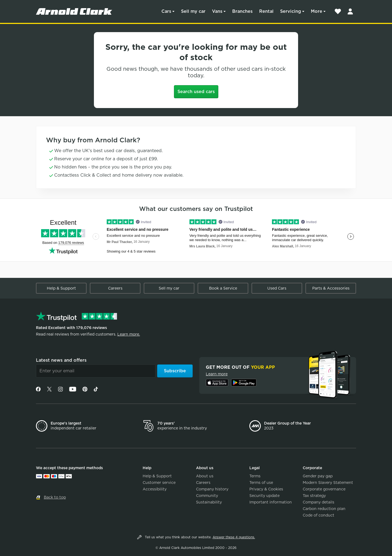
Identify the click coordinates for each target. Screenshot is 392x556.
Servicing (291, 11)
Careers (115, 288)
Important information (271, 502)
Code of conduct (318, 515)
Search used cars (196, 92)
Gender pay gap (318, 476)
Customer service (159, 483)
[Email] (96, 371)
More (317, 11)
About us (205, 476)
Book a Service (223, 288)
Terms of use (261, 483)
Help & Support (61, 288)
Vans (217, 11)
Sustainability (209, 502)
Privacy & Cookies (266, 489)
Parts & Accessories (331, 288)
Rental (266, 11)
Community (207, 496)
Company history (212, 489)
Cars (166, 11)
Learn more (217, 374)
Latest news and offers (61, 360)
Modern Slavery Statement (328, 483)
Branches (242, 11)
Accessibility (155, 489)
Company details (318, 502)
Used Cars (277, 288)
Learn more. (129, 334)
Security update (264, 496)
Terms (255, 476)
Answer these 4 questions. (234, 537)
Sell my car (193, 11)
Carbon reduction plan (324, 509)
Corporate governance (324, 489)
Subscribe (175, 371)
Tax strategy (314, 496)
